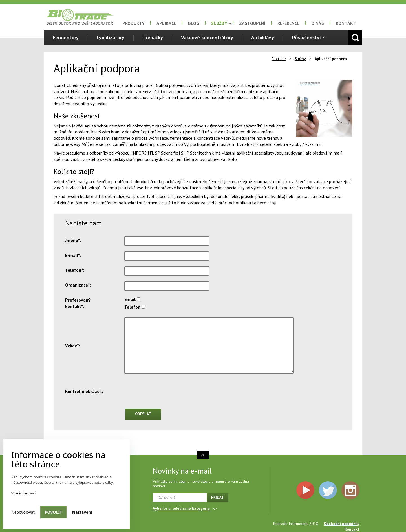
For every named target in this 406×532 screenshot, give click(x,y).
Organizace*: (78, 285)
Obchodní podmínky (342, 524)
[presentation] (167, 392)
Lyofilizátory (111, 37)
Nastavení (82, 512)
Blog (194, 23)
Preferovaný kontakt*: (78, 303)
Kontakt (346, 23)
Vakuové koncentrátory (207, 37)
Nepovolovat (23, 512)
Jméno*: (73, 240)
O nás (318, 23)
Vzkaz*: (73, 346)
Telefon (132, 307)
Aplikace (166, 23)
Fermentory (66, 37)
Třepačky (153, 37)
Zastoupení (252, 23)
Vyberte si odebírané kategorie (181, 508)
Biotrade (279, 59)
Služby (219, 23)
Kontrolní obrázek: (84, 391)
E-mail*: (73, 255)
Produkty (134, 23)
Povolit (53, 512)
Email (130, 299)
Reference (288, 23)
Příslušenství (306, 37)
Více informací (23, 493)
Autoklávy (263, 37)
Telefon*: (75, 270)
